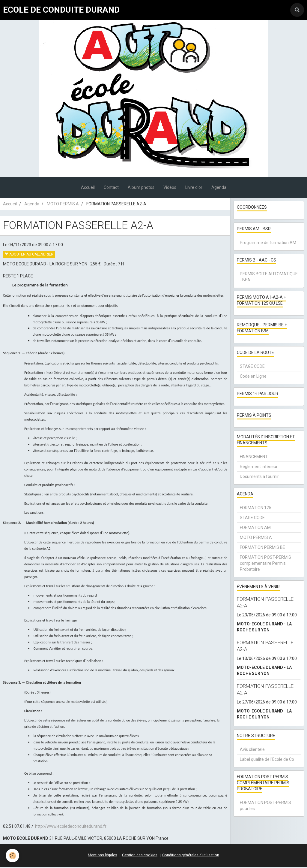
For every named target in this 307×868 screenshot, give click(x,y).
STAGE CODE (252, 367)
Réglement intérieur (259, 467)
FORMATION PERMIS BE (262, 548)
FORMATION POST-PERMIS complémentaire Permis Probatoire (265, 564)
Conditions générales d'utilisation (191, 856)
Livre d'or (194, 188)
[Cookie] (13, 856)
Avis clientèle (252, 750)
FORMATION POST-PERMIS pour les (265, 806)
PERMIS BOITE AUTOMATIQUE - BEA (269, 278)
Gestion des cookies (140, 856)
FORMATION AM (255, 528)
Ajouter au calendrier (29, 255)
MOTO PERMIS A (63, 205)
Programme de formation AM (268, 243)
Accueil (88, 188)
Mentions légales (103, 856)
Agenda (219, 188)
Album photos (141, 188)
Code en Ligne (253, 377)
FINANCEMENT (254, 458)
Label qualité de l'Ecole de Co (267, 760)
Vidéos (170, 188)
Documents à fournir (259, 477)
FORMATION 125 (256, 509)
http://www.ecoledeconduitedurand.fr (71, 827)
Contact (111, 188)
